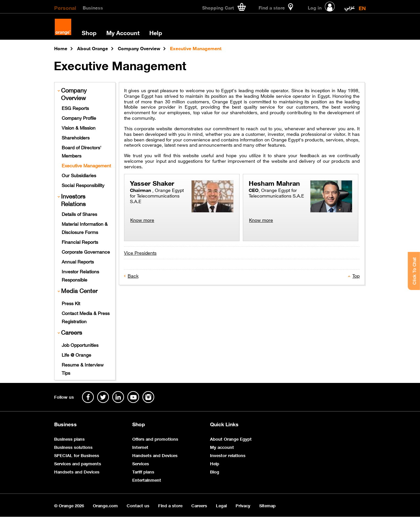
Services (141, 463)
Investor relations (228, 455)
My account (222, 447)
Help (156, 32)
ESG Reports (75, 108)
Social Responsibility (83, 185)
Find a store (170, 505)
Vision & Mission (79, 127)
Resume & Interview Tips (83, 368)
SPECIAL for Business (77, 455)
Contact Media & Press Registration (86, 317)
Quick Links (224, 424)
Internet (140, 447)
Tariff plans (143, 471)
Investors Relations (73, 200)
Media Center (79, 291)
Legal (221, 505)
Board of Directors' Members (82, 151)
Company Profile (79, 117)
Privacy (243, 505)
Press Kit (71, 303)
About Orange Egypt (231, 439)
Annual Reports (78, 261)
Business (93, 7)
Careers (72, 332)
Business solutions (73, 447)
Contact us (138, 505)
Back (133, 275)
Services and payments (78, 463)
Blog (215, 471)
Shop (89, 32)
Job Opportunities (80, 345)
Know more (142, 220)
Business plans (69, 439)
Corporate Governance (86, 251)
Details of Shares (79, 214)
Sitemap (267, 505)
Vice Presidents (140, 252)
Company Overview (74, 94)
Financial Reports (80, 241)
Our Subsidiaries (79, 175)
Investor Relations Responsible (80, 275)
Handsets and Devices (77, 471)
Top (356, 275)
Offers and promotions (155, 439)
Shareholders (76, 137)
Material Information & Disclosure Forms (85, 228)
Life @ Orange (76, 354)
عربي (350, 5)
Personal (65, 7)
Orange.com (105, 505)
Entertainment (147, 480)
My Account (123, 32)
